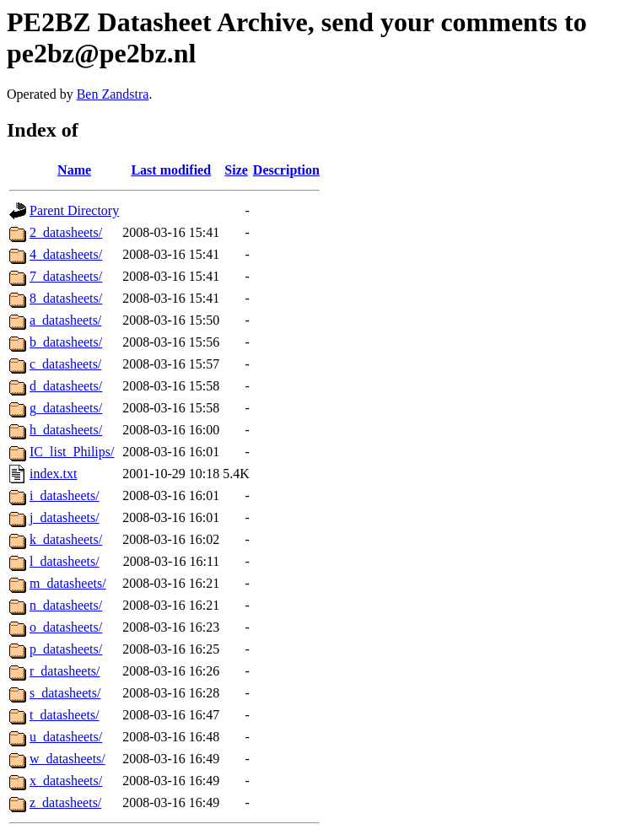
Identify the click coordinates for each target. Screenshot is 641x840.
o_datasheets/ (66, 627)
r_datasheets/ (65, 671)
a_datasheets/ (65, 320)
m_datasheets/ (68, 583)
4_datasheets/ (66, 254)
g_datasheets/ (66, 408)
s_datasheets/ (65, 693)
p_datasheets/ (66, 649)
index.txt (53, 474)
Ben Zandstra (113, 94)
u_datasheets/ (66, 737)
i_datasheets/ (65, 495)
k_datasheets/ (66, 539)
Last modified (171, 170)
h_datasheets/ (66, 430)
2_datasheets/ (66, 232)
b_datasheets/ (66, 342)
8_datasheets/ (66, 298)
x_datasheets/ (66, 781)
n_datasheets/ (66, 605)
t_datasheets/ (65, 715)
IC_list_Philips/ (72, 452)
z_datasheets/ (65, 802)
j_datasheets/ (65, 517)
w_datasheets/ (67, 759)
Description (286, 170)
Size (236, 170)
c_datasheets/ (65, 364)
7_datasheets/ (66, 276)
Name (74, 170)
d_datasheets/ (66, 386)
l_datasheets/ (65, 561)
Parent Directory (74, 210)
